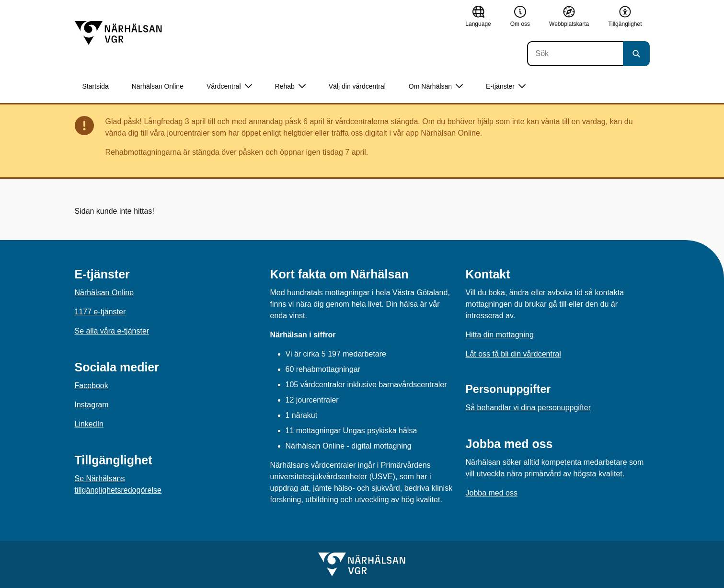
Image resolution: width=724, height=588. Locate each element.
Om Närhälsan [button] (436, 86)
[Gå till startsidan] (118, 33)
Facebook (92, 386)
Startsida (96, 86)
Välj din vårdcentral (357, 86)
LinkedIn (89, 424)
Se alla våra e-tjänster (112, 331)
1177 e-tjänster (100, 312)
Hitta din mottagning (500, 335)
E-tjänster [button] (506, 86)
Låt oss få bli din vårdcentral (513, 354)
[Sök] (575, 54)
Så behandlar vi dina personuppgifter (529, 408)
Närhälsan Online (158, 86)
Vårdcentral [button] (229, 86)
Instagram (92, 405)
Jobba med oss (492, 493)
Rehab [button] (290, 86)
